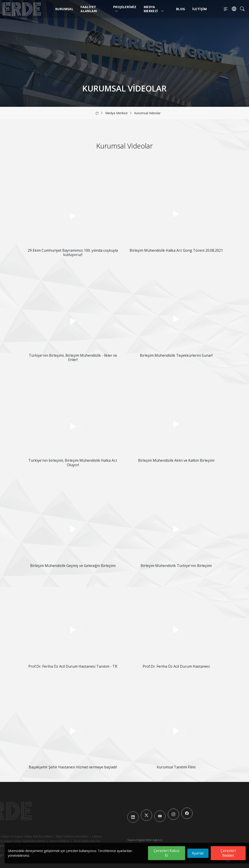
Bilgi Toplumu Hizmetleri (64, 836)
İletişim (200, 9)
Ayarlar (198, 853)
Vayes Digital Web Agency (145, 840)
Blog (181, 9)
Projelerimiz (125, 9)
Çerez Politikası (51, 841)
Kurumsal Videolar (147, 113)
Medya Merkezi (154, 9)
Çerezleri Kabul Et (166, 853)
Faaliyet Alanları (89, 9)
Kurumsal (64, 9)
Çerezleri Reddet (228, 853)
